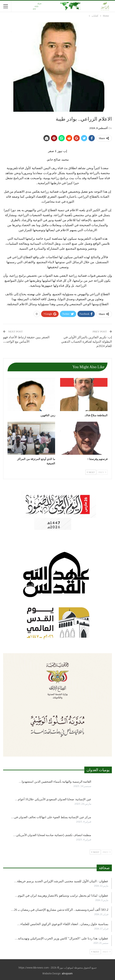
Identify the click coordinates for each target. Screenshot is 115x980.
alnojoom (67, 974)
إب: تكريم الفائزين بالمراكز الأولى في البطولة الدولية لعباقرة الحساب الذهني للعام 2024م (87, 342)
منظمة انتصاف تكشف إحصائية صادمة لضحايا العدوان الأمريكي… (52, 835)
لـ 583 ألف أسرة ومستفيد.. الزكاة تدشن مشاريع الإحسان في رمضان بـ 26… (60, 910)
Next (91, 472)
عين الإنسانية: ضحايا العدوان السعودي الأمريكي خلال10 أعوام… (53, 799)
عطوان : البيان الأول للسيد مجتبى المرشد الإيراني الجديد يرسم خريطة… (61, 881)
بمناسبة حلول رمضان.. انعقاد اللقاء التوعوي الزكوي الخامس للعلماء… (63, 924)
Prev (102, 472)
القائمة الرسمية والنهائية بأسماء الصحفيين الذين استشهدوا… (55, 782)
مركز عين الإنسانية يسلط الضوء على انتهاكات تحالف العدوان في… (51, 817)
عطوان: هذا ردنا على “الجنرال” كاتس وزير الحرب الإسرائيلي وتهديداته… (62, 938)
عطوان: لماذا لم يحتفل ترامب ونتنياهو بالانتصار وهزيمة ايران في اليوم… (62, 896)
